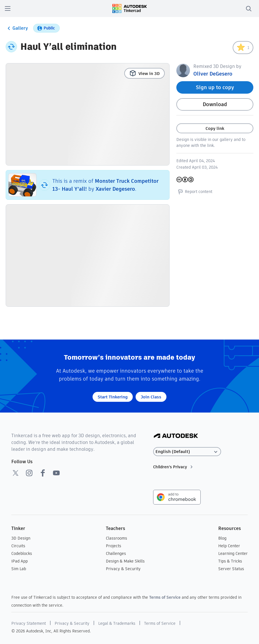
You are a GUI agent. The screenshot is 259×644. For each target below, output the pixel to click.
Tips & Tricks (230, 561)
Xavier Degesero (115, 189)
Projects (114, 546)
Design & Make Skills (125, 561)
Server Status (231, 569)
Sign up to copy (215, 87)
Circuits (18, 546)
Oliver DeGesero (213, 74)
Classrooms (116, 538)
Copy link (215, 128)
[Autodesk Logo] (176, 436)
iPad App (20, 561)
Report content (194, 192)
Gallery (17, 28)
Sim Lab (19, 569)
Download (215, 104)
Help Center (229, 546)
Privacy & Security (123, 569)
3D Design (21, 538)
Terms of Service (165, 597)
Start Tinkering (113, 397)
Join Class (151, 397)
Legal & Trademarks (117, 623)
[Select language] (187, 452)
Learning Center (233, 553)
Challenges (116, 553)
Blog (222, 538)
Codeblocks (22, 553)
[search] (249, 8)
